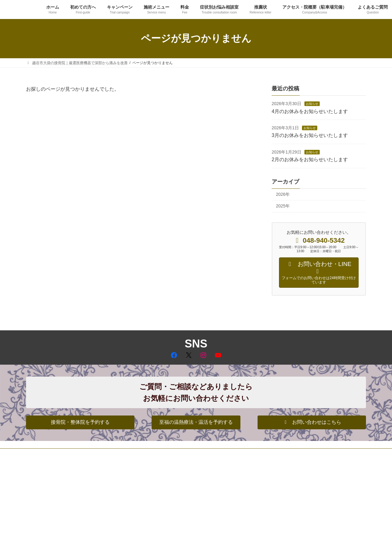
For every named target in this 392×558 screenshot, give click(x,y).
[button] (80, 422)
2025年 (283, 206)
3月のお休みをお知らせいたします (310, 135)
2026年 (283, 194)
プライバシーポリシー (50, 454)
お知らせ (312, 104)
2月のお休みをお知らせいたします (310, 159)
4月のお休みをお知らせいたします (310, 111)
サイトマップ (91, 454)
